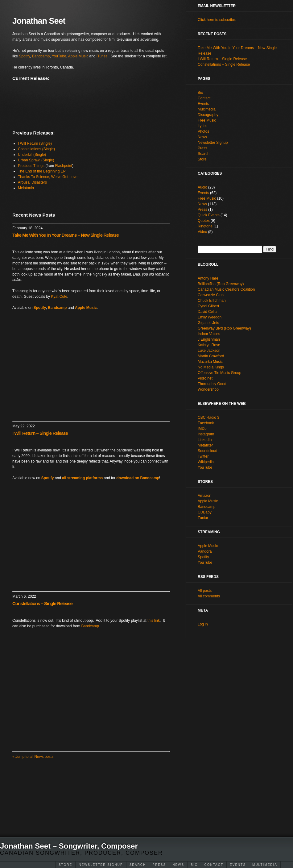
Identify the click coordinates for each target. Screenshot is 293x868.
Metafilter (205, 445)
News (178, 865)
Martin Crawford (211, 356)
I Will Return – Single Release (40, 433)
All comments (209, 596)
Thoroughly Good (212, 384)
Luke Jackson (209, 351)
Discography (208, 115)
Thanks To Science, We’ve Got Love (48, 177)
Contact (214, 865)
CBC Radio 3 (208, 417)
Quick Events (209, 215)
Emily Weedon (210, 317)
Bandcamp (41, 56)
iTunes (102, 56)
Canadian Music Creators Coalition (226, 289)
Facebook (206, 423)
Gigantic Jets (208, 323)
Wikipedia (206, 462)
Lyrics (202, 126)
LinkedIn (205, 440)
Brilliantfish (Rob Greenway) (221, 284)
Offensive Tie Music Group (219, 373)
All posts (205, 591)
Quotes (204, 221)
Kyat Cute (59, 297)
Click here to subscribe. (217, 20)
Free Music (207, 120)
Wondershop (208, 389)
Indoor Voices (209, 334)
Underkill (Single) (32, 155)
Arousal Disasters (32, 182)
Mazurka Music (210, 362)
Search (138, 865)
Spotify (24, 56)
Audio (202, 187)
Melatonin (26, 188)
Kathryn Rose (209, 345)
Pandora (205, 551)
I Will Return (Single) (35, 143)
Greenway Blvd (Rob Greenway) (224, 328)
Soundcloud (207, 451)
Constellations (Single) (36, 149)
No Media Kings (211, 367)
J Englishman (209, 339)
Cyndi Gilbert (208, 306)
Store (65, 865)
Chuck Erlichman (212, 301)
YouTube (59, 56)
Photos (203, 131)
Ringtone (205, 226)
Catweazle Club (211, 295)
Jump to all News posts (33, 757)
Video (202, 232)
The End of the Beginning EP (42, 171)
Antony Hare (208, 278)
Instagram (206, 434)
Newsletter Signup (101, 865)
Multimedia (265, 865)
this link (154, 621)
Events (238, 865)
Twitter (203, 456)
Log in (203, 624)
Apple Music (78, 56)
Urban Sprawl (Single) (36, 160)
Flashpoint (64, 166)
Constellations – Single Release (42, 603)
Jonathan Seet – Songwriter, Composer (69, 846)
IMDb (202, 429)
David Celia (207, 312)
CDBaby (205, 512)
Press (159, 865)
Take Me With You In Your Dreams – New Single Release (66, 235)
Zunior (203, 518)
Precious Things (31, 166)
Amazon (204, 496)
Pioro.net (205, 378)
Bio (194, 865)
